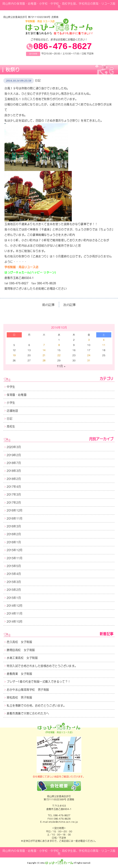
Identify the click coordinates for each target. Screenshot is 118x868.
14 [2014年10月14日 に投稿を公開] (44, 350)
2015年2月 (14, 590)
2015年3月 (14, 582)
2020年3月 (14, 447)
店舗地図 (12, 411)
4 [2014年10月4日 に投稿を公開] (104, 340)
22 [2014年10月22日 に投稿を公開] (59, 355)
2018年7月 (14, 463)
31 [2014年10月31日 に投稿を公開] (89, 361)
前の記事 (48, 305)
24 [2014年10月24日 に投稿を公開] (89, 355)
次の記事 (70, 305)
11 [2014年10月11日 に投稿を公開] (104, 345)
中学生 (11, 387)
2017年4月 (14, 487)
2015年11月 (15, 558)
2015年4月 (14, 574)
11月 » (61, 366)
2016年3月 (14, 526)
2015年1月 (14, 598)
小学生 (11, 403)
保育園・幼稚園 (17, 395)
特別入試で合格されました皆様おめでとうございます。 (42, 666)
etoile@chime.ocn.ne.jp (63, 822)
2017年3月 (14, 494)
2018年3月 (14, 471)
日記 (38, 80)
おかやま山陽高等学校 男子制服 (28, 690)
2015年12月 (15, 550)
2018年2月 (14, 479)
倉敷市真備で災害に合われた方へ (28, 713)
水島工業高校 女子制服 (22, 658)
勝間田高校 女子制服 (21, 650)
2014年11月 (15, 613)
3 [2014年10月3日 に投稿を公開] (89, 340)
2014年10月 (15, 622)
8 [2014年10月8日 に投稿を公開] (59, 345)
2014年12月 (15, 606)
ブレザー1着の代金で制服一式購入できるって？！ (39, 682)
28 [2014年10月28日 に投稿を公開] (44, 361)
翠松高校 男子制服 (19, 697)
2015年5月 (14, 566)
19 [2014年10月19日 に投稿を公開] (14, 355)
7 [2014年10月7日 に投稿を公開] (44, 345)
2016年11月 (15, 518)
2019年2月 (14, 455)
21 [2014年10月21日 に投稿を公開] (44, 355)
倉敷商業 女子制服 (19, 674)
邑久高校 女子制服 (19, 642)
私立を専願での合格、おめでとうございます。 (36, 706)
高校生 (11, 426)
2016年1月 (14, 542)
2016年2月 (14, 534)
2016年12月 (15, 510)
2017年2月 (14, 503)
